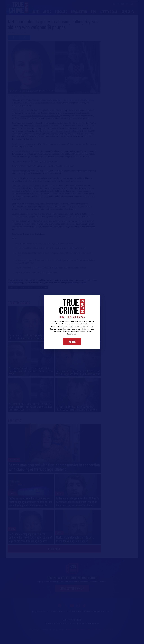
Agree (72, 342)
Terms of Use (83, 321)
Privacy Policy (87, 327)
